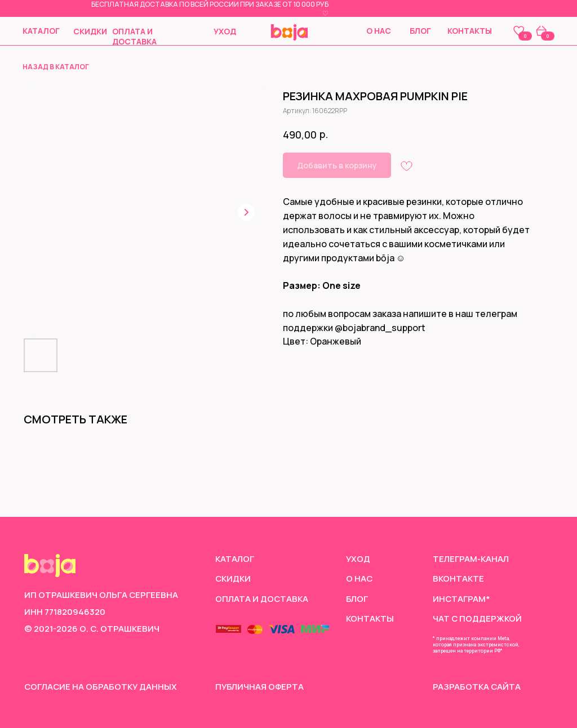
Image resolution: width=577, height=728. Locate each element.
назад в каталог (56, 67)
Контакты (470, 31)
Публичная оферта (259, 686)
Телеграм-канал (471, 559)
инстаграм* (461, 599)
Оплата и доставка (134, 36)
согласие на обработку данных (101, 686)
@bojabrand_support (380, 328)
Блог (420, 31)
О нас (379, 31)
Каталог (41, 31)
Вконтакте (458, 578)
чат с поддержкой (477, 618)
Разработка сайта (477, 686)
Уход (225, 31)
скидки (90, 31)
